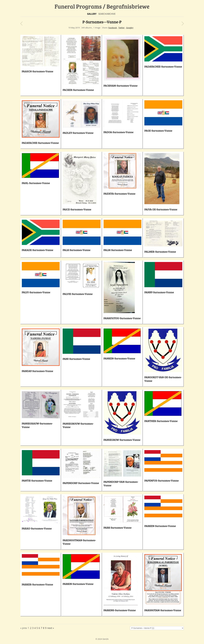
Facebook (113, 28)
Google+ (130, 28)
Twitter (121, 28)
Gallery (92, 14)
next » (51, 628)
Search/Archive (107, 14)
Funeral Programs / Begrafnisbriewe (102, 6)
